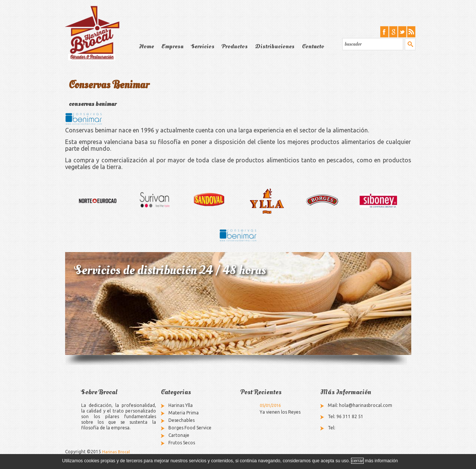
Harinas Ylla (181, 405)
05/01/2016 (270, 405)
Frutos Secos (182, 443)
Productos (235, 46)
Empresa (172, 46)
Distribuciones (275, 46)
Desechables (181, 420)
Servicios (203, 46)
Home (146, 46)
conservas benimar (93, 104)
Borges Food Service (190, 428)
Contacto (313, 46)
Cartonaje (179, 435)
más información (381, 461)
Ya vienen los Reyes (280, 412)
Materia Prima (184, 413)
